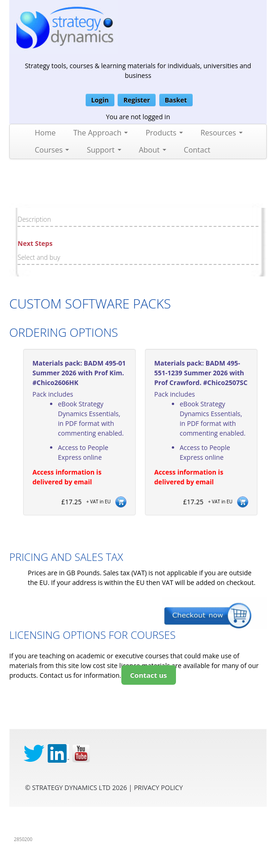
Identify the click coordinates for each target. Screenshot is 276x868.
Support (104, 150)
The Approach (100, 133)
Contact (197, 150)
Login (100, 100)
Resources (222, 133)
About (153, 150)
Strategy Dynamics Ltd (71, 788)
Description (34, 219)
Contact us (149, 675)
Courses (52, 150)
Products (164, 133)
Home (45, 133)
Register (136, 100)
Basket (176, 100)
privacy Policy (158, 788)
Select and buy (39, 257)
